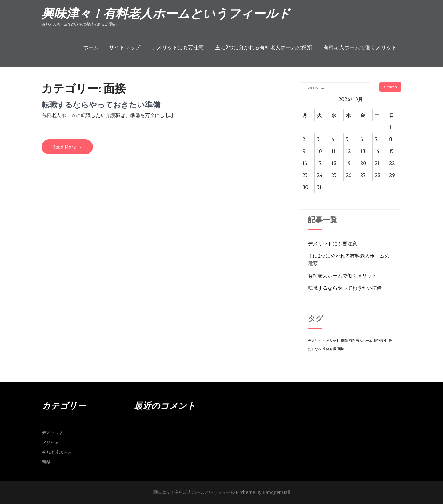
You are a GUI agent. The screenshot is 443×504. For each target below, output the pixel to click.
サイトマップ (125, 47)
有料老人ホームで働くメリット (360, 47)
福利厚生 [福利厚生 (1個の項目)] (381, 341)
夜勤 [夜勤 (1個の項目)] (344, 341)
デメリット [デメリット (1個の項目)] (316, 341)
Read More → (67, 147)
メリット (50, 442)
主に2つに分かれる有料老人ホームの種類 (264, 47)
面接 (46, 462)
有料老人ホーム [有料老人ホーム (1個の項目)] (361, 341)
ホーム (91, 47)
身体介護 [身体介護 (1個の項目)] (329, 349)
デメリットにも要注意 (178, 47)
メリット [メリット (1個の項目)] (333, 341)
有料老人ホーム (57, 452)
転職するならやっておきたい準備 (101, 105)
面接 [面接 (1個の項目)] (341, 349)
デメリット (52, 433)
